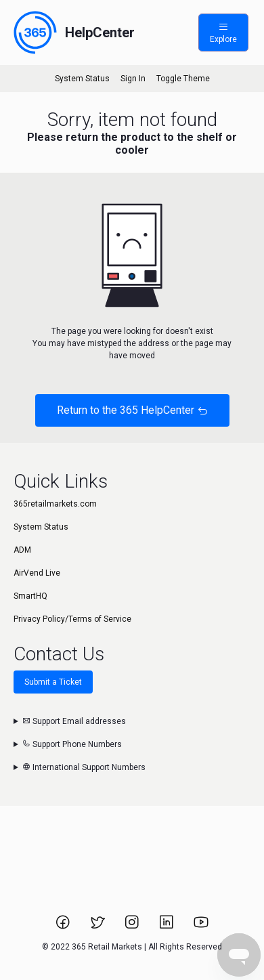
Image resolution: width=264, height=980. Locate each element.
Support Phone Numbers (72, 744)
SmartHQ (30, 596)
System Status (82, 79)
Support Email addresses (74, 721)
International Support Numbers (84, 767)
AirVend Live (37, 573)
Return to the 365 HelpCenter (132, 410)
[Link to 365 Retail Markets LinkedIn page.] (168, 926)
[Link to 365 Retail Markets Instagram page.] (133, 926)
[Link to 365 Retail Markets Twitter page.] (98, 926)
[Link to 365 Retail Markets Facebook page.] (64, 926)
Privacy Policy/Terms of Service (72, 619)
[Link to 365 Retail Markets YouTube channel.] (201, 926)
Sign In (133, 79)
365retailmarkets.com (55, 504)
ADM (22, 550)
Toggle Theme (183, 79)
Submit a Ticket (53, 682)
